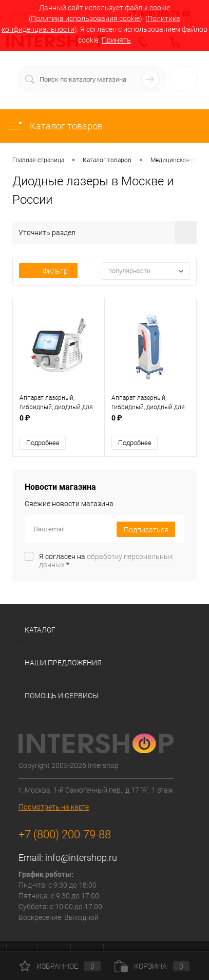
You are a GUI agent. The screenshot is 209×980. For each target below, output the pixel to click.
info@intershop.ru (81, 857)
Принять (116, 40)
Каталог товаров (54, 126)
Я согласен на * (106, 560)
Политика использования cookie (85, 18)
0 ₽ (59, 422)
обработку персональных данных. (106, 560)
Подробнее (43, 442)
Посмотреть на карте (54, 806)
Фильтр (48, 271)
